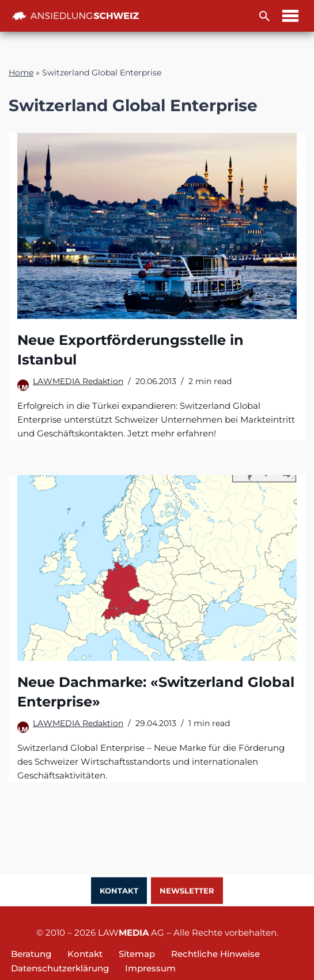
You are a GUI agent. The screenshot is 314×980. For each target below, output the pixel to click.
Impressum (150, 968)
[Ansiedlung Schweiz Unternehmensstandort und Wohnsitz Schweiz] (75, 16)
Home (21, 73)
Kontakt (119, 891)
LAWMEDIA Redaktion (78, 381)
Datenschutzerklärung (60, 968)
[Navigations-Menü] (290, 16)
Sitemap (137, 954)
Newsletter (187, 891)
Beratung (31, 954)
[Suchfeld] (264, 16)
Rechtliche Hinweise (215, 954)
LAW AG (131, 932)
